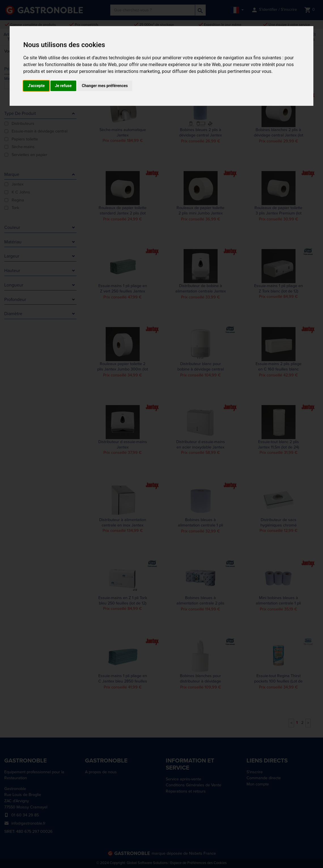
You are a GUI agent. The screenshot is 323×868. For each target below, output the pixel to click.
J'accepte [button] (36, 86)
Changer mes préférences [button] (105, 86)
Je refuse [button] (63, 86)
